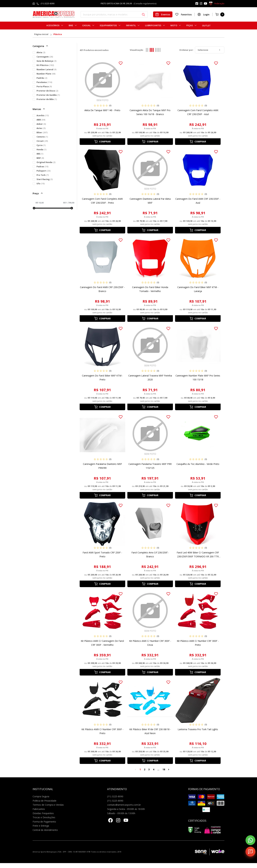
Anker (41, 124)
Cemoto (42, 137)
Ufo (41, 184)
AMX (41, 120)
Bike (71, 25)
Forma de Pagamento (44, 822)
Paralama (44, 82)
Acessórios (53, 25)
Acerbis (43, 115)
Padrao (42, 167)
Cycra (41, 145)
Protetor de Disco (47, 91)
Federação (217, 4)
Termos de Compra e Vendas (48, 805)
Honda (41, 150)
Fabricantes (39, 809)
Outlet (206, 26)
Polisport (44, 171)
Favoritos (183, 14)
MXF (40, 158)
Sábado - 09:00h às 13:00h (121, 813)
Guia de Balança (46, 61)
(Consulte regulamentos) (145, 4)
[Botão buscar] (143, 15)
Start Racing (45, 179)
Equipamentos (108, 25)
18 (164, 769)
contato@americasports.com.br (124, 805)
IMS (40, 154)
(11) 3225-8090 (48, 4)
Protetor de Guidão (48, 95)
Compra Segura (41, 796)
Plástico (58, 35)
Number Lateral (46, 69)
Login (203, 14)
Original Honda (46, 162)
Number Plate (46, 74)
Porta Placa (44, 87)
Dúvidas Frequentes (43, 813)
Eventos (163, 14)
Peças (190, 25)
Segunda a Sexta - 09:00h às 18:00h (126, 809)
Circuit (42, 141)
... (158, 769)
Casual (86, 25)
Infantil (131, 25)
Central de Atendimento (45, 830)
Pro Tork (43, 175)
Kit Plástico (45, 65)
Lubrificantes (153, 25)
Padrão (42, 78)
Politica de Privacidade (44, 801)
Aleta (41, 52)
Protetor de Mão (47, 99)
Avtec (41, 128)
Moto (174, 25)
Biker (42, 132)
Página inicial (41, 35)
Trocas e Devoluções (44, 817)
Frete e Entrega (41, 826)
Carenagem (45, 57)
